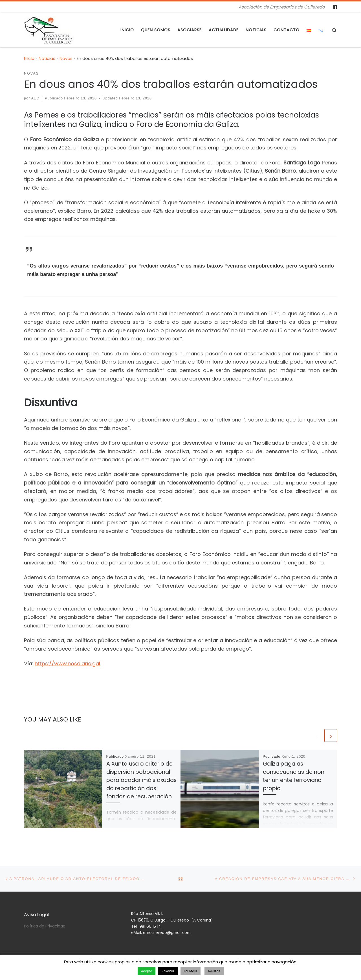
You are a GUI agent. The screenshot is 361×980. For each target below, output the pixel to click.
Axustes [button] (214, 971)
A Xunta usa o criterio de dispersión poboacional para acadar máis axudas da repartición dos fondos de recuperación (141, 780)
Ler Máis (191, 971)
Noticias (47, 58)
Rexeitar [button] (168, 971)
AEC (35, 98)
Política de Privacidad (45, 926)
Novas (66, 58)
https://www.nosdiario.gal (67, 663)
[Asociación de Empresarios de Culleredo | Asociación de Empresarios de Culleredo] (49, 29)
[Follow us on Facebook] (335, 7)
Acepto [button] (147, 971)
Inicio (29, 58)
